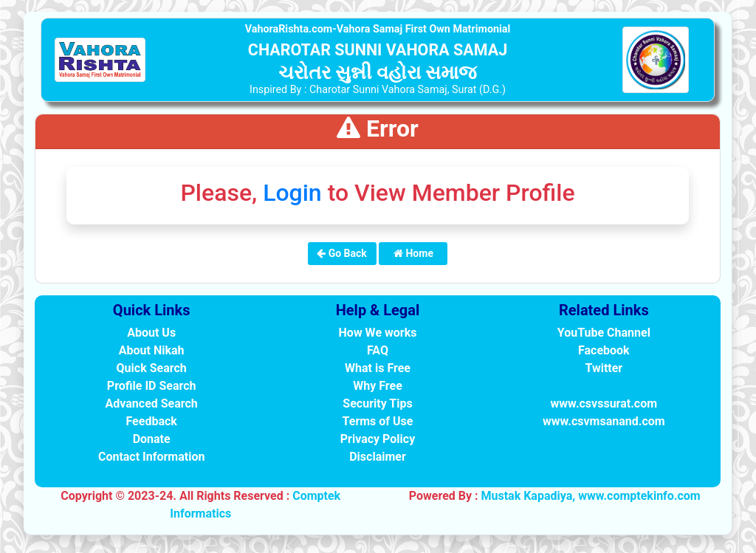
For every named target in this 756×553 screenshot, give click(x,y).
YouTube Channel (604, 333)
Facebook (604, 350)
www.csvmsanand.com (604, 421)
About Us (151, 333)
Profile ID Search (152, 386)
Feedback (151, 421)
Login (292, 193)
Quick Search (152, 368)
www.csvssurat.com (604, 403)
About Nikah (152, 350)
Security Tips (377, 403)
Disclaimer (378, 457)
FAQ (378, 350)
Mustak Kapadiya (526, 496)
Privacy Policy (378, 439)
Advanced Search (152, 403)
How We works (378, 333)
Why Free (378, 386)
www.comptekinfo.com (639, 496)
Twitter (604, 368)
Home (413, 253)
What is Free (378, 368)
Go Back (342, 253)
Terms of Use (378, 421)
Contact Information (152, 457)
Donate (152, 439)
